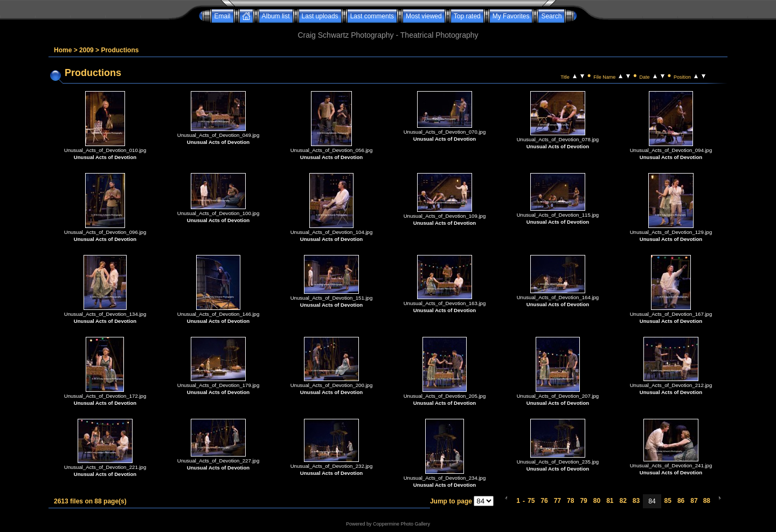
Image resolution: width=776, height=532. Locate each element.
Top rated (467, 16)
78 (570, 501)
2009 (86, 50)
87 (694, 501)
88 (707, 501)
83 (636, 501)
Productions (120, 50)
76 (544, 501)
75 (531, 501)
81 (610, 501)
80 (597, 501)
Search (551, 16)
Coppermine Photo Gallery (401, 524)
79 (583, 501)
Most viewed (424, 16)
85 (668, 501)
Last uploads (320, 16)
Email (223, 16)
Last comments (372, 16)
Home (63, 50)
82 (623, 501)
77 (557, 501)
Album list (276, 16)
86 (681, 501)
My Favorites (511, 16)
